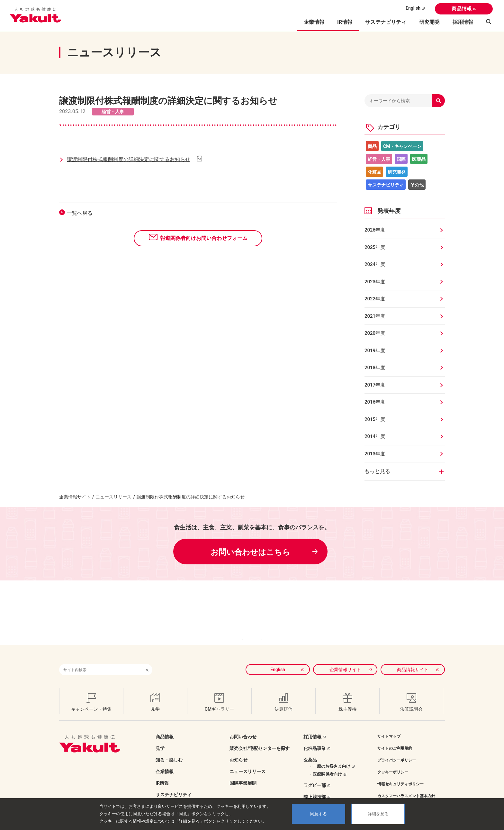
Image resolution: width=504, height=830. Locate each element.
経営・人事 (379, 159)
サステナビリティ (386, 22)
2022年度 (375, 299)
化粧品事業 (315, 739)
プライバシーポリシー (397, 751)
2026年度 (375, 230)
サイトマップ (389, 727)
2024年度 (375, 264)
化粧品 (374, 172)
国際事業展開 (243, 773)
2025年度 (375, 247)
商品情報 (462, 9)
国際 (401, 159)
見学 (160, 739)
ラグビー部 (315, 776)
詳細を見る (378, 814)
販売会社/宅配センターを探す (260, 739)
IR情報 (162, 773)
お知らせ (239, 750)
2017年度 (375, 385)
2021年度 (375, 316)
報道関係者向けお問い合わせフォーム (204, 238)
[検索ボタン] (148, 660)
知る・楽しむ (169, 750)
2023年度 (375, 282)
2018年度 (375, 368)
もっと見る (377, 471)
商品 (372, 146)
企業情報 (165, 762)
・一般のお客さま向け (329, 757)
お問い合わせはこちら (250, 552)
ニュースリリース (113, 497)
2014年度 (375, 436)
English (413, 8)
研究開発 (429, 22)
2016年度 (375, 402)
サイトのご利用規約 (395, 739)
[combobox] (101, 660)
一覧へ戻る (80, 213)
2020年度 (375, 333)
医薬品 (419, 159)
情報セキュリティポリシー (401, 774)
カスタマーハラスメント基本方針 (406, 786)
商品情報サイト (413, 660)
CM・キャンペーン (402, 146)
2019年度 (375, 351)
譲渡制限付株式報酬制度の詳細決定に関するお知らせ (129, 159)
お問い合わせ (243, 727)
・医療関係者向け (325, 765)
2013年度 (375, 454)
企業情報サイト (75, 497)
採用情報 (463, 22)
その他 (417, 185)
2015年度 (375, 419)
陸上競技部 (315, 787)
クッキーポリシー (393, 762)
